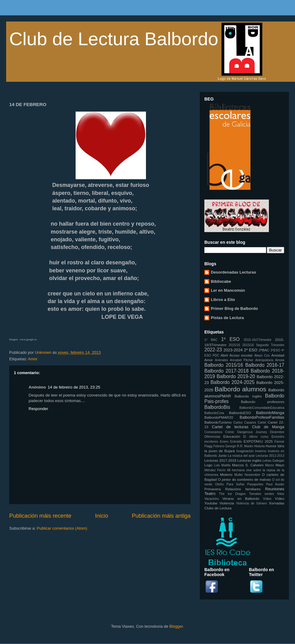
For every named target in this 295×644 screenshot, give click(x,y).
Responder (38, 409)
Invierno (261, 451)
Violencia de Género (252, 503)
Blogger (176, 626)
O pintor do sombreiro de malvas (244, 479)
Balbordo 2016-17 (265, 365)
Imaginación (245, 451)
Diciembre (277, 432)
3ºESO (275, 350)
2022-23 (213, 350)
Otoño (219, 484)
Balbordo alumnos (240, 389)
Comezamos (213, 432)
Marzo (270, 465)
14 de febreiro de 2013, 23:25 (74, 387)
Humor (271, 446)
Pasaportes (255, 484)
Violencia (227, 503)
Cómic (230, 432)
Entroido (236, 442)
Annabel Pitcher (242, 360)
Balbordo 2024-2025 (232, 382)
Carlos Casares (245, 423)
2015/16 (234, 345)
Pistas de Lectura (227, 318)
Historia (259, 446)
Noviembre (252, 475)
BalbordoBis (217, 407)
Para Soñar (236, 484)
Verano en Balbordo (241, 498)
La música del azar (241, 456)
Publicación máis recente (40, 516)
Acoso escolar (241, 355)
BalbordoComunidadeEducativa (262, 408)
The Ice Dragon (232, 494)
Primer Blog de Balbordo (234, 308)
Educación (232, 436)
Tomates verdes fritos (267, 494)
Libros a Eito (223, 300)
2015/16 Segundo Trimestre (263, 345)
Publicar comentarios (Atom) (62, 528)
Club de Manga (268, 427)
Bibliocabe (221, 281)
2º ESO (251, 350)
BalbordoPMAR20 (219, 417)
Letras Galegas (273, 461)
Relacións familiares (243, 489)
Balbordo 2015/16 (224, 365)
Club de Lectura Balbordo (114, 39)
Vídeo (267, 499)
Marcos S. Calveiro (248, 465)
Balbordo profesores (263, 402)
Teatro (210, 494)
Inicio (101, 516)
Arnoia (280, 360)
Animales (221, 360)
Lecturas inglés (249, 460)
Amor (33, 359)
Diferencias (212, 437)
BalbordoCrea (214, 413)
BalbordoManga (270, 413)
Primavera (212, 489)
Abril (224, 355)
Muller (238, 475)
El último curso (256, 437)
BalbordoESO (240, 413)
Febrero (219, 446)
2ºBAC (264, 350)
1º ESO (230, 339)
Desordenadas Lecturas (233, 272)
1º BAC (211, 340)
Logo (208, 465)
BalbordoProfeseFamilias (262, 417)
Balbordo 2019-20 (236, 376)
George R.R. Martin (239, 446)
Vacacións (212, 499)
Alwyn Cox (262, 356)
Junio (222, 455)
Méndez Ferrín (215, 470)
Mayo (280, 465)
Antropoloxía (264, 360)
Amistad (278, 355)
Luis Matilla (222, 465)
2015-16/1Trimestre (258, 340)
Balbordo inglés (248, 396)
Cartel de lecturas (230, 427)
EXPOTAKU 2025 (258, 441)
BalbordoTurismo (218, 422)
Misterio (226, 474)
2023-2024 (233, 350)
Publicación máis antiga (161, 516)
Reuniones (275, 489)
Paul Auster (275, 484)
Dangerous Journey (252, 432)
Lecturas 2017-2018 (220, 460)
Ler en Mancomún (228, 290)
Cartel (262, 423)
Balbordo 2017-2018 (226, 371)
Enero (224, 442)
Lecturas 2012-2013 (270, 456)
